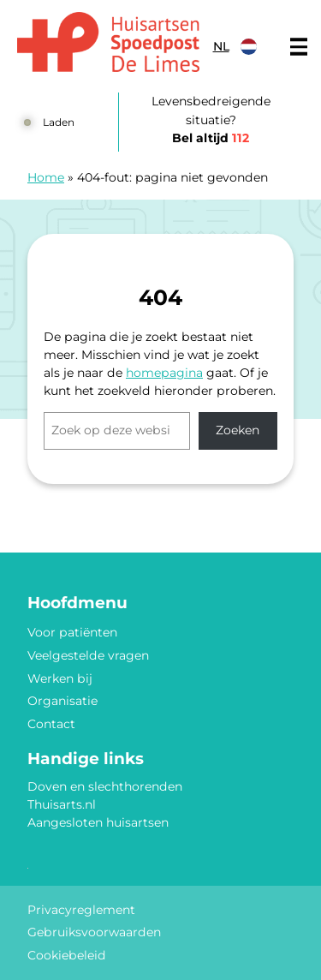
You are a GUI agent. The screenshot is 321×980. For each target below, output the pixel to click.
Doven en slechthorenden (105, 786)
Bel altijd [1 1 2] (211, 138)
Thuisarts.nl (62, 804)
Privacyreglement (81, 910)
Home (46, 177)
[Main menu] (299, 47)
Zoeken (238, 430)
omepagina (168, 373)
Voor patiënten (72, 632)
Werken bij (60, 678)
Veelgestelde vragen (88, 655)
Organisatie (62, 701)
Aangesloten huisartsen (98, 822)
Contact (51, 724)
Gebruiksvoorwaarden (94, 932)
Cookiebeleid (67, 955)
